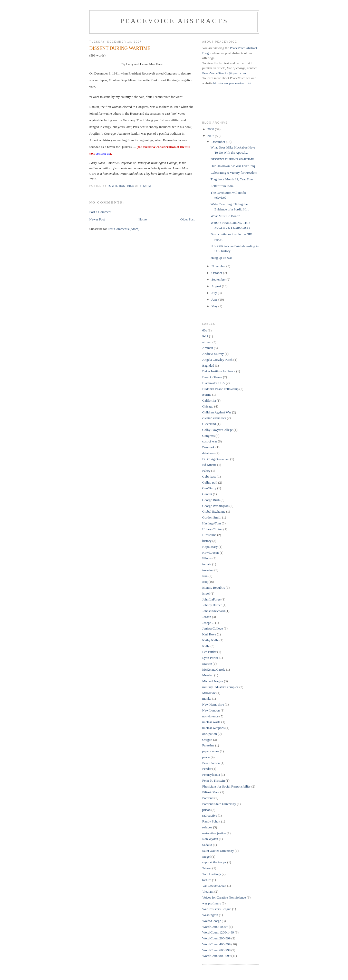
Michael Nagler (213, 681)
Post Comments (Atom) (124, 229)
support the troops (214, 862)
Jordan (207, 617)
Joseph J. (208, 623)
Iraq (205, 582)
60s (205, 330)
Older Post (187, 219)
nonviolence (210, 716)
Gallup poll (210, 482)
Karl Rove (209, 634)
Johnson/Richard (213, 611)
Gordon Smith (212, 517)
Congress (208, 436)
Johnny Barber (212, 605)
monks (207, 699)
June (215, 299)
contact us (103, 154)
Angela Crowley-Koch (217, 360)
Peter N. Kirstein (214, 780)
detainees (208, 453)
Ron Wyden (210, 839)
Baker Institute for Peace (219, 371)
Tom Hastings (211, 874)
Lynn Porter (210, 658)
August (217, 286)
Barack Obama (212, 377)
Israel (206, 593)
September (219, 279)
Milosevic (209, 693)
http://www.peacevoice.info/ (232, 83)
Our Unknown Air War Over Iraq (233, 166)
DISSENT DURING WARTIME (232, 159)
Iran (205, 576)
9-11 (205, 336)
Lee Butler (209, 652)
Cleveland (209, 424)
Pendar (207, 769)
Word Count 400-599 (216, 944)
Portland (208, 798)
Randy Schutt (211, 821)
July (215, 293)
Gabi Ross (209, 477)
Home (143, 219)
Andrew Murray (213, 354)
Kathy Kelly (210, 640)
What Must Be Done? (225, 216)
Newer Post (97, 219)
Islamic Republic (214, 588)
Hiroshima (209, 535)
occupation (210, 734)
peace (206, 757)
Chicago (208, 406)
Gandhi (207, 494)
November (219, 266)
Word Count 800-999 (216, 956)
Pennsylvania (211, 775)
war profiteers (212, 903)
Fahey (206, 471)
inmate (207, 564)
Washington (210, 915)
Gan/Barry (209, 488)
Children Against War (217, 412)
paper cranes (211, 751)
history (207, 541)
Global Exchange (214, 511)
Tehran (207, 868)
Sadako (207, 845)
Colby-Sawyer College (217, 430)
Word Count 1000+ (215, 927)
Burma (207, 395)
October (217, 273)
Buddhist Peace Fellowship (220, 389)
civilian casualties (214, 418)
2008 (211, 129)
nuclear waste (211, 722)
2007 (211, 136)
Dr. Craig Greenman (216, 459)
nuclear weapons (213, 728)
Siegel (206, 857)
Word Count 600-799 (216, 950)
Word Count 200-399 (216, 938)
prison (206, 810)
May (215, 306)
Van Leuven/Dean (214, 886)
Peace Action (211, 763)
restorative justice (214, 833)
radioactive (210, 815)
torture (207, 880)
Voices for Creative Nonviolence (224, 897)
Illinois (207, 558)
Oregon (207, 740)
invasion (208, 570)
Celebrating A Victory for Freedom (234, 173)
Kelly (206, 646)
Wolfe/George (212, 921)
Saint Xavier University (218, 851)
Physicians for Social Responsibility (226, 786)
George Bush (211, 500)
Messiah (208, 675)
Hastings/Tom (212, 523)
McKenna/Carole (214, 669)
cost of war (210, 441)
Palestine (208, 745)
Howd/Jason (210, 553)
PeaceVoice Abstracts (174, 21)
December (219, 142)
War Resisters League (217, 909)
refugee (207, 827)
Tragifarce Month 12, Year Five (231, 179)
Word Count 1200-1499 (218, 932)
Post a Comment (100, 212)
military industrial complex (220, 687)
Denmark (208, 447)
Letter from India (222, 186)
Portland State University (219, 804)
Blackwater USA (214, 383)
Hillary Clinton (212, 529)
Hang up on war (221, 258)
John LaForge (211, 599)
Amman (208, 348)
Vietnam (208, 891)
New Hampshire (213, 704)
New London (211, 710)
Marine (207, 664)
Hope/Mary (210, 547)
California (209, 400)
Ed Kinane (209, 465)
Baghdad (208, 366)
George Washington (215, 506)
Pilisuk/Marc (211, 792)
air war (207, 342)
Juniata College (213, 628)
